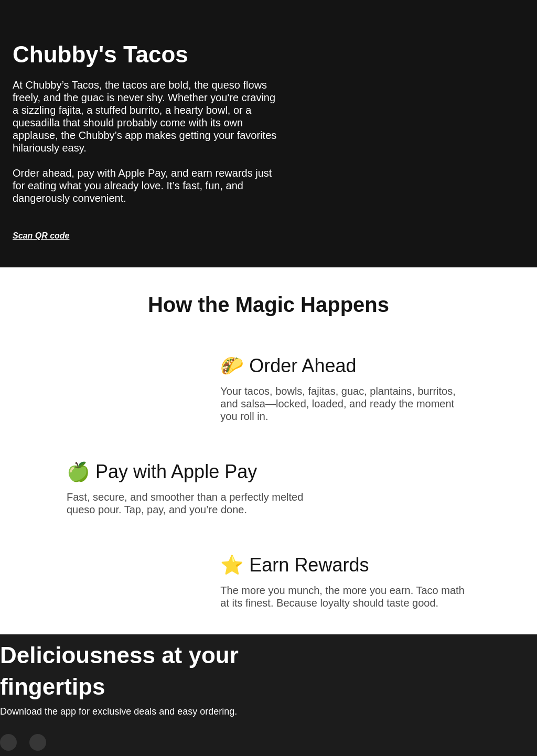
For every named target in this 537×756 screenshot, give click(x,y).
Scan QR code (41, 236)
